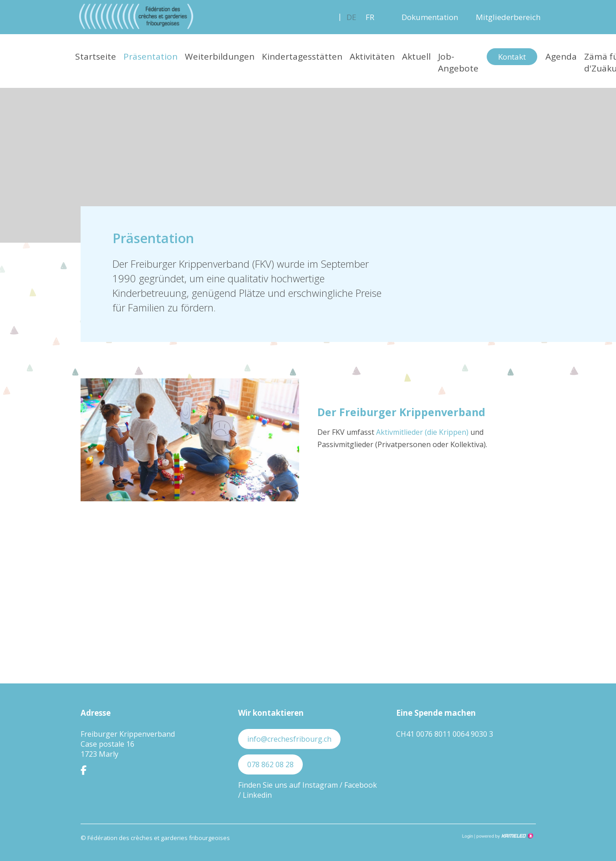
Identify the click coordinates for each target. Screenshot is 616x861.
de (351, 17)
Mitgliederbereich (508, 17)
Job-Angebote (458, 62)
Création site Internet (504, 836)
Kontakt (512, 57)
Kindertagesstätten (302, 56)
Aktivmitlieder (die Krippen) (422, 432)
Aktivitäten (372, 56)
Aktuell (416, 56)
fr (370, 17)
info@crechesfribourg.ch (289, 739)
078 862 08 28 (270, 764)
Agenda (561, 56)
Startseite (96, 56)
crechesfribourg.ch (136, 16)
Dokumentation (430, 17)
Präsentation (150, 56)
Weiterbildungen (220, 56)
